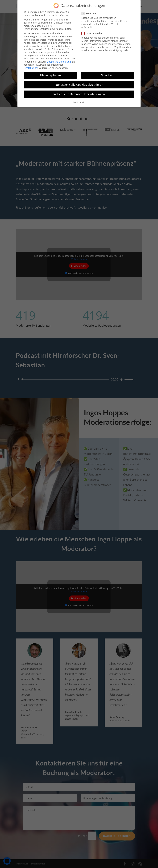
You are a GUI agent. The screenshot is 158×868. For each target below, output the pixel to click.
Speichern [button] (108, 75)
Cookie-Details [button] (79, 102)
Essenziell (90, 14)
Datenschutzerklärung (59, 62)
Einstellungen (31, 68)
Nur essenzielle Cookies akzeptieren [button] (79, 85)
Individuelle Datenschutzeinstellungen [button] (79, 94)
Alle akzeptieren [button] (50, 75)
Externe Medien (94, 33)
